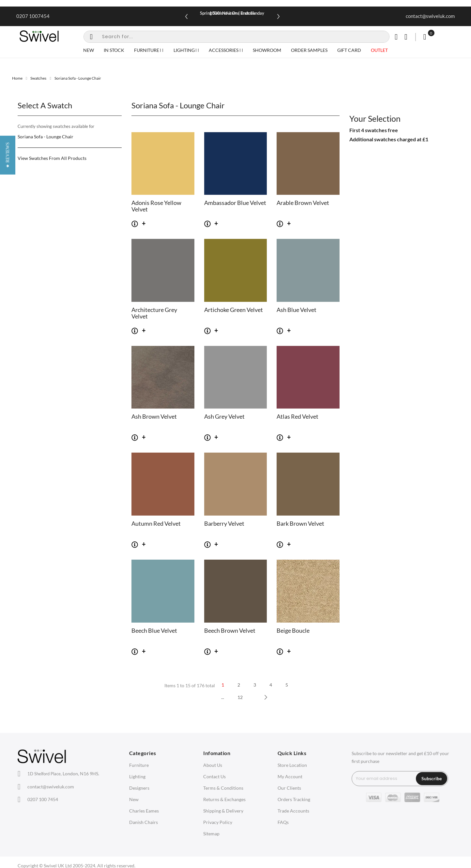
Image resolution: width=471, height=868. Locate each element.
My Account (290, 776)
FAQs (283, 822)
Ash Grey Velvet (224, 417)
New (134, 799)
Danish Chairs (144, 822)
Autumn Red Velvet (156, 524)
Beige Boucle (293, 631)
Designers (139, 788)
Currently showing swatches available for (56, 126)
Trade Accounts (293, 811)
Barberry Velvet (224, 524)
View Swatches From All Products (52, 158)
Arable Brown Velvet (303, 203)
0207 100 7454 (43, 799)
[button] (8, 434)
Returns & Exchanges (224, 799)
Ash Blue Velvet (296, 310)
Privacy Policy (218, 822)
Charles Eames (144, 811)
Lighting (137, 776)
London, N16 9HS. (63, 774)
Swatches (38, 78)
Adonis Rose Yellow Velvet (156, 206)
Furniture (139, 765)
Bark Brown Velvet (300, 524)
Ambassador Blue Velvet (235, 203)
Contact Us (214, 776)
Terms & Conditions (223, 788)
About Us (213, 765)
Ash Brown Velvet (154, 417)
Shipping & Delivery (223, 811)
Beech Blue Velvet (154, 631)
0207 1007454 (33, 16)
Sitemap (211, 834)
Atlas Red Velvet (297, 417)
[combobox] (237, 37)
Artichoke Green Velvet (234, 310)
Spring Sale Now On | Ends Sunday (232, 13)
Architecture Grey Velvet (154, 313)
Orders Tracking (294, 799)
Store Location (292, 765)
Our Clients (289, 788)
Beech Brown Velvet (230, 631)
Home (17, 78)
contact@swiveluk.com (430, 16)
